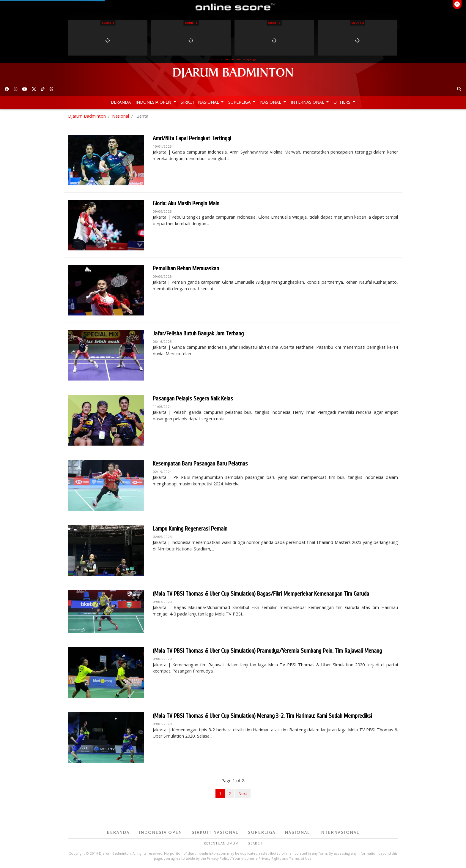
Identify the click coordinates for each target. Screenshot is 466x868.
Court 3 (274, 23)
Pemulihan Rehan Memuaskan (186, 268)
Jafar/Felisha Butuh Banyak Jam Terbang (198, 333)
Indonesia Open (154, 102)
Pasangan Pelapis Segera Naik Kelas (193, 399)
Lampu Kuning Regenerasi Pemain (190, 529)
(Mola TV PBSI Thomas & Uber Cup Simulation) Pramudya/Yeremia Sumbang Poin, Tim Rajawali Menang (267, 651)
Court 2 (191, 23)
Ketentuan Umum (221, 843)
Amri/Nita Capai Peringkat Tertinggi (192, 138)
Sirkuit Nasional (200, 102)
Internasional (308, 102)
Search (255, 843)
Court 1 (108, 23)
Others (343, 102)
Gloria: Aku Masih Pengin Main (186, 203)
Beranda (121, 102)
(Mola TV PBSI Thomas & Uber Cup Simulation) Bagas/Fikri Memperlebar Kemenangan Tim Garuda (261, 594)
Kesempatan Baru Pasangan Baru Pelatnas (200, 464)
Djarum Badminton (87, 116)
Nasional (271, 102)
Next (243, 793)
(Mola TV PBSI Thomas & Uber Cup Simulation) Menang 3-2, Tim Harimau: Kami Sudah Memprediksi (262, 716)
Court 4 (357, 23)
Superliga (240, 102)
